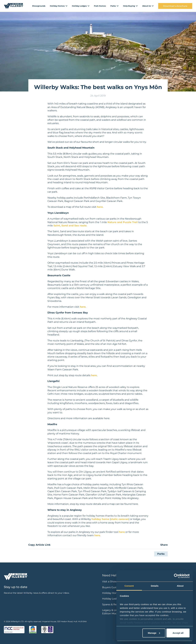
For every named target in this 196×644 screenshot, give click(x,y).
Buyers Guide (110, 587)
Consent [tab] (129, 586)
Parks (161, 554)
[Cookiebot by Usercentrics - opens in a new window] (176, 576)
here (100, 207)
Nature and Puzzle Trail (123, 222)
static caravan (120, 519)
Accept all (178, 633)
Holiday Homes (111, 593)
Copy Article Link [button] (39, 545)
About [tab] (180, 586)
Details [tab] (155, 586)
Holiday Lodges (112, 599)
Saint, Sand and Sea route (70, 226)
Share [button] (164, 545)
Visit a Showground (114, 582)
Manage (154, 633)
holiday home (100, 519)
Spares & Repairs (112, 604)
